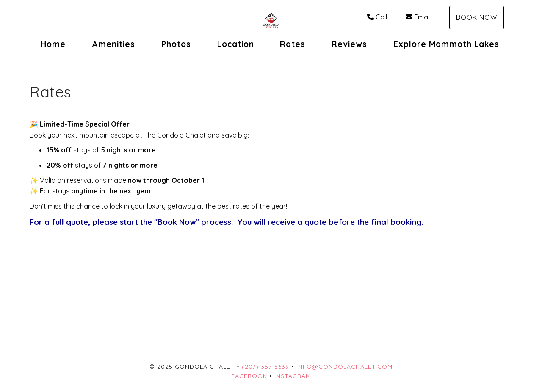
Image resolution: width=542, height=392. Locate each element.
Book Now (477, 17)
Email (418, 17)
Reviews (349, 44)
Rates (293, 44)
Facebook (249, 376)
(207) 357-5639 (265, 367)
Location (236, 44)
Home (53, 44)
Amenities (113, 44)
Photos (176, 44)
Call (377, 17)
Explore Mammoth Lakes (446, 44)
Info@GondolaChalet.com (344, 367)
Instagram (293, 376)
